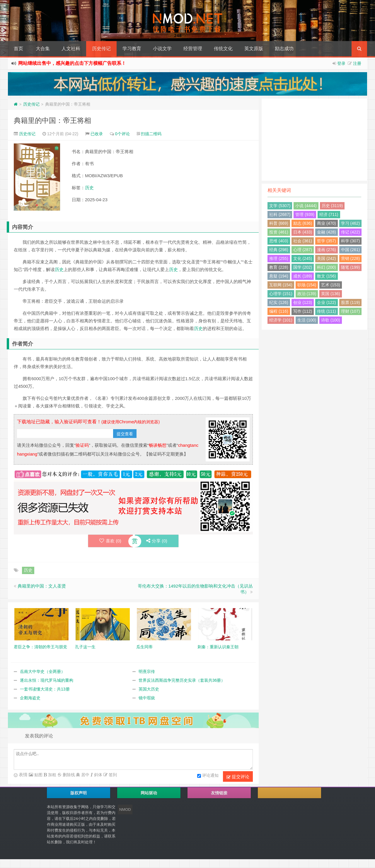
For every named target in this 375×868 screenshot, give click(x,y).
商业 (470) (327, 223)
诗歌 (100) (331, 320)
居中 (85, 775)
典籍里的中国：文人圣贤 (42, 586)
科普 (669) (279, 223)
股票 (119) (351, 302)
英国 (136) (331, 294)
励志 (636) (303, 223)
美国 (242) (327, 258)
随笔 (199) (351, 267)
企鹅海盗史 (30, 698)
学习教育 (132, 49)
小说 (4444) (306, 206)
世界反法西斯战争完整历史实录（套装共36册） (182, 680)
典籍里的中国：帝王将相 (52, 120)
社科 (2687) (280, 214)
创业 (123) (303, 302)
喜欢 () (110, 541)
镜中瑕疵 (147, 698)
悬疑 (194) (279, 276)
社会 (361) (303, 241)
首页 (18, 49)
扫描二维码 (151, 134)
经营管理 (193, 49)
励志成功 (284, 49)
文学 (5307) (280, 206)
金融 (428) (327, 232)
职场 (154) (307, 285)
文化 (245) (303, 258)
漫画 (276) (327, 250)
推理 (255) (279, 258)
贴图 (38, 775)
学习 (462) (351, 223)
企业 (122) (327, 302)
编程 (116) (279, 311)
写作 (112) (303, 311)
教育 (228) (279, 267)
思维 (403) (279, 241)
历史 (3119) (332, 206)
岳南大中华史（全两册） (42, 671)
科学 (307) (351, 241)
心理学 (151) (281, 294)
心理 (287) (303, 250)
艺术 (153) (331, 285)
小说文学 (162, 49)
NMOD (125, 809)
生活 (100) (307, 320)
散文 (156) (327, 276)
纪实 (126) (279, 302)
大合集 (43, 49)
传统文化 (223, 49)
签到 (112, 775)
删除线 (68, 775)
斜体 (98, 775)
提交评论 (238, 777)
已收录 (97, 134)
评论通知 (208, 776)
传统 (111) (327, 311)
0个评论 (122, 134)
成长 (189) (303, 276)
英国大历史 (149, 689)
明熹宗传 (147, 671)
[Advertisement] (314, 140)
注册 (357, 63)
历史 (89, 188)
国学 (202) (303, 267)
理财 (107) (351, 311)
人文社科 (71, 49)
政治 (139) (307, 294)
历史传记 (101, 49)
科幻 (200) (327, 267)
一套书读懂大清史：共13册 (45, 689)
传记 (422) (351, 232)
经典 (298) (279, 250)
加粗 (52, 775)
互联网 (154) (281, 285)
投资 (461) (279, 232)
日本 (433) (303, 232)
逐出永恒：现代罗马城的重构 (47, 680)
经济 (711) (329, 214)
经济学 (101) (281, 320)
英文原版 (254, 49)
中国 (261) (351, 250)
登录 (341, 63)
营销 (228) (351, 258)
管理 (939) (305, 214)
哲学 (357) (327, 241)
